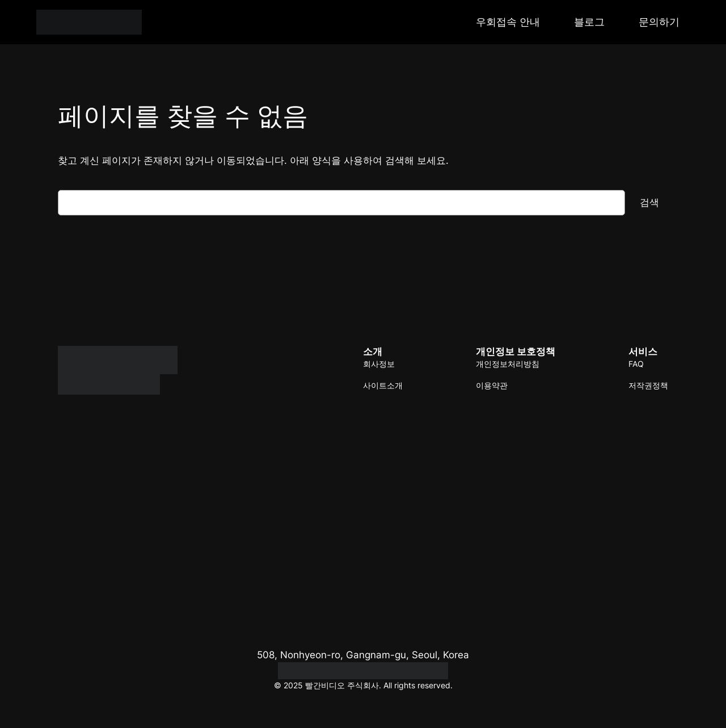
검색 (649, 202)
